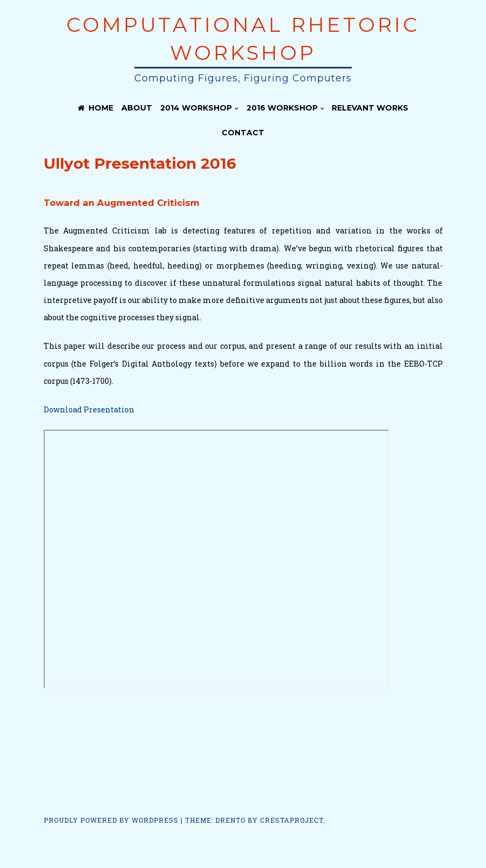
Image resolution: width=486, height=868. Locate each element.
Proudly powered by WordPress (111, 820)
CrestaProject (292, 820)
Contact (243, 133)
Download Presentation (89, 409)
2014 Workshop (196, 108)
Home (95, 108)
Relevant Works (370, 108)
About (137, 108)
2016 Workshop (282, 108)
